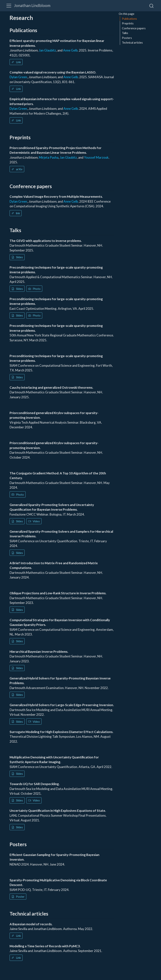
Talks (125, 33)
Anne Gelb (70, 50)
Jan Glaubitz (47, 50)
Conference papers (134, 28)
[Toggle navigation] (9, 6)
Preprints (128, 23)
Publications (129, 19)
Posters (127, 38)
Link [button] (16, 62)
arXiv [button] (17, 169)
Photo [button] (34, 289)
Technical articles (132, 42)
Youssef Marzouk (96, 157)
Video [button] (34, 521)
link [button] (16, 213)
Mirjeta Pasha (49, 157)
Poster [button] (18, 897)
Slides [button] (17, 257)
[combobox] (152, 6)
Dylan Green (18, 77)
